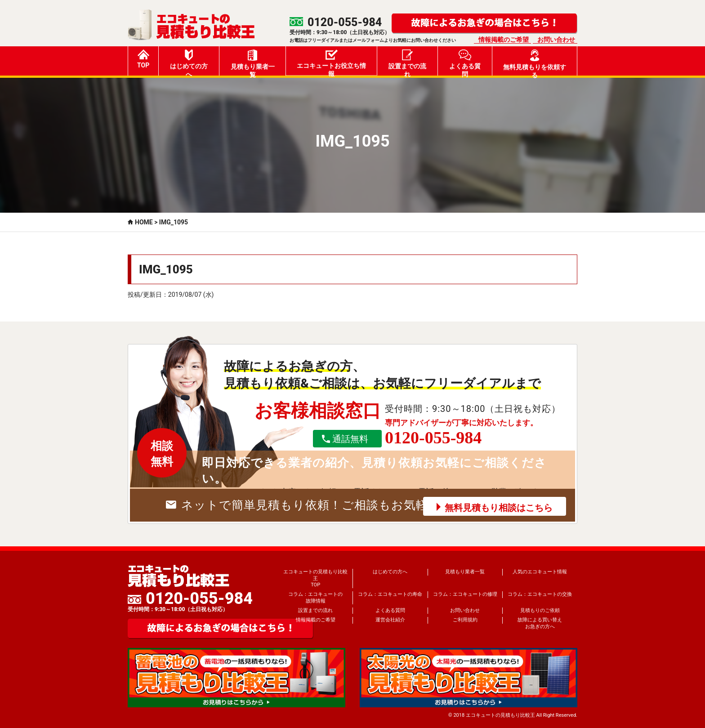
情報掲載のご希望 (504, 40)
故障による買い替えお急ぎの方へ (540, 623)
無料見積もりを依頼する (535, 63)
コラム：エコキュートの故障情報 (315, 597)
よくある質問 (465, 63)
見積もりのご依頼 (540, 610)
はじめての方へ (189, 63)
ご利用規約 (465, 620)
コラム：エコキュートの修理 (465, 594)
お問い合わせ (556, 40)
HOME (144, 222)
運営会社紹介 (390, 620)
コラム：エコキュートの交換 (540, 594)
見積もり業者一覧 (253, 63)
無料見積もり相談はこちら (499, 508)
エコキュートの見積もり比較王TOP (315, 578)
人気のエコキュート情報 (540, 572)
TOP (143, 59)
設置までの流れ (407, 63)
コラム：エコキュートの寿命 (390, 594)
